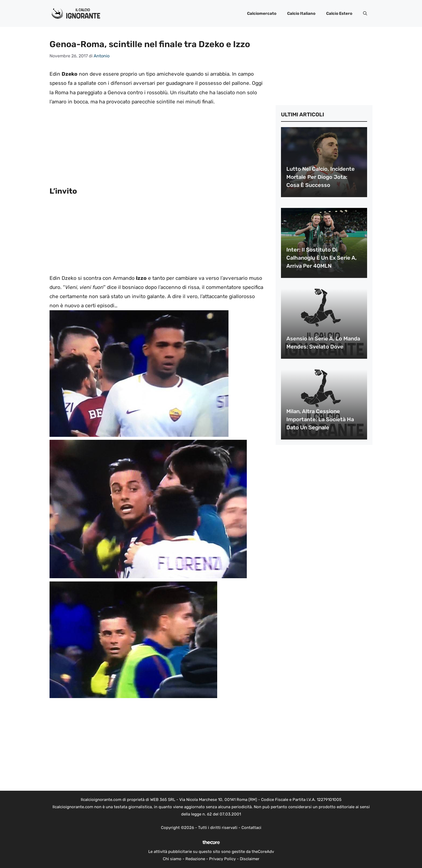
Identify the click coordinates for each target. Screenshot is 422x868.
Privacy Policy (222, 859)
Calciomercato (262, 13)
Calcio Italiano (301, 13)
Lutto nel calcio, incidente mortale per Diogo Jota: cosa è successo (321, 177)
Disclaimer (250, 859)
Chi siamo (172, 859)
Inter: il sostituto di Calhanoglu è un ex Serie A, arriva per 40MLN (321, 258)
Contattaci (251, 828)
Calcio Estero (339, 13)
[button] (365, 13)
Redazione (195, 859)
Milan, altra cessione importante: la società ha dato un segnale (320, 419)
